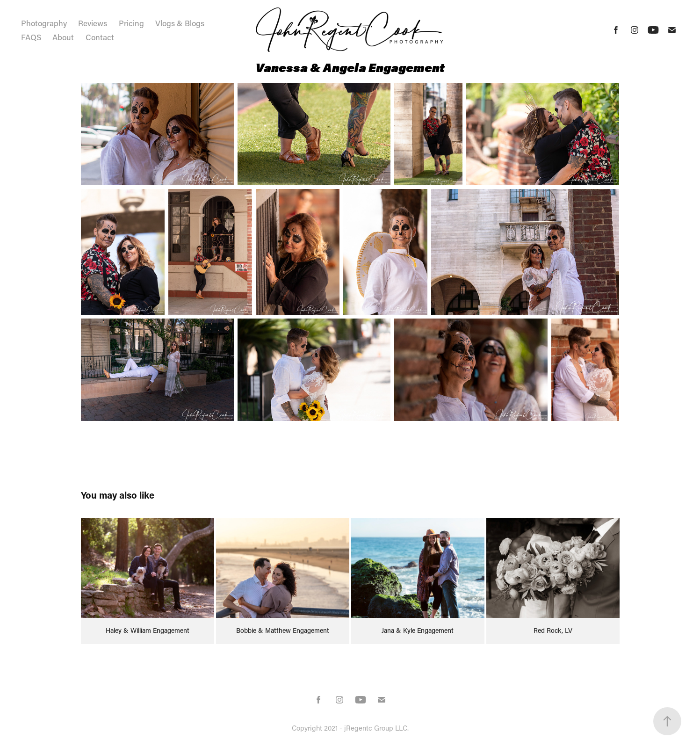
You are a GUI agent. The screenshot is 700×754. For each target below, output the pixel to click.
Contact (100, 37)
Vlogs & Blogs (180, 23)
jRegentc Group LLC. (376, 728)
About (63, 37)
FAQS (31, 37)
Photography (44, 23)
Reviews (93, 23)
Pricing (131, 23)
